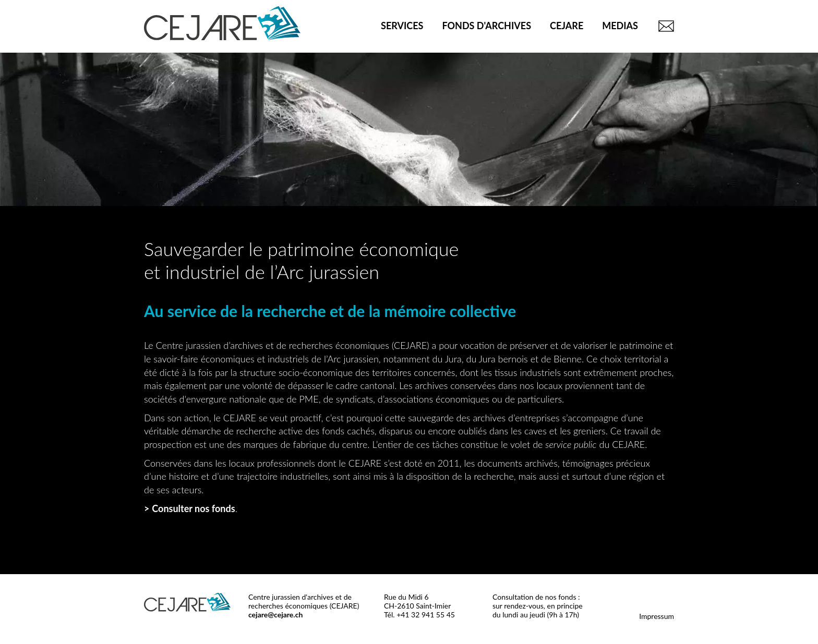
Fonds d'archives (486, 26)
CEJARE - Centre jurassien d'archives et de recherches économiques (222, 23)
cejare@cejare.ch (275, 615)
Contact (665, 26)
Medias (620, 26)
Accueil (353, 26)
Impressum (657, 616)
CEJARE (567, 26)
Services (402, 26)
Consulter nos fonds (193, 508)
